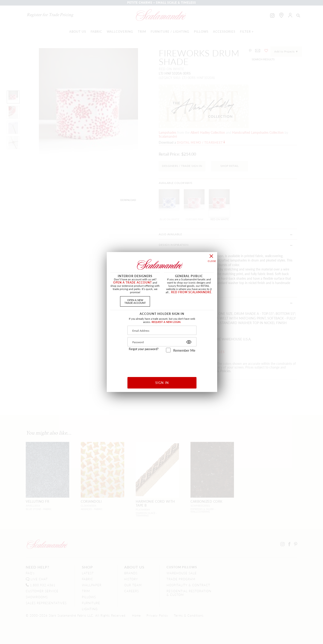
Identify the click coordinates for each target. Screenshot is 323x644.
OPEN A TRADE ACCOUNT (133, 283)
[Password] (162, 342)
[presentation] (162, 363)
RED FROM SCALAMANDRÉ (191, 292)
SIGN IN (162, 383)
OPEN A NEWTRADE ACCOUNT (135, 301)
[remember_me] (168, 350)
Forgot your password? (144, 349)
